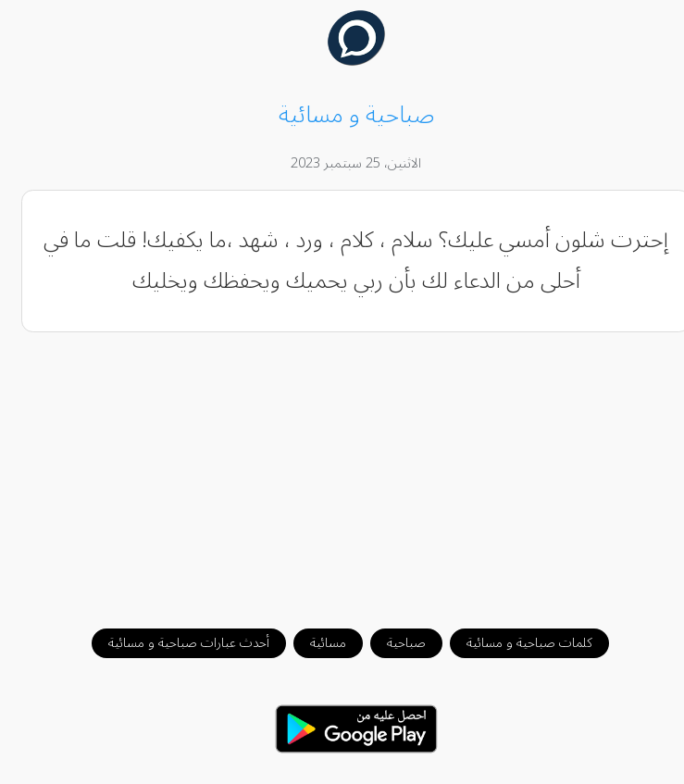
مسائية (314, 643)
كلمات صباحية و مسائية (516, 643)
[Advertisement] (342, 471)
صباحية (392, 643)
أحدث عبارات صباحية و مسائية (175, 643)
